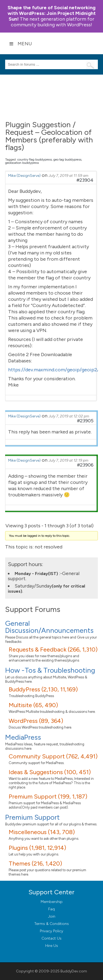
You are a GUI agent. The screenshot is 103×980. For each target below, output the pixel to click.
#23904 (85, 180)
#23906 (85, 465)
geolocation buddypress (22, 163)
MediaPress (23, 737)
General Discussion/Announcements (49, 627)
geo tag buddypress (67, 159)
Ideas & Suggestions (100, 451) (50, 772)
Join (52, 916)
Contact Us (51, 938)
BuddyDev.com (74, 971)
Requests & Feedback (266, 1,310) (53, 649)
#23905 (85, 421)
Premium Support (32, 817)
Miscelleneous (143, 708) (42, 832)
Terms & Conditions (52, 924)
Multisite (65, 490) (33, 705)
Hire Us (52, 946)
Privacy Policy (51, 931)
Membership (52, 902)
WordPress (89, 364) (36, 721)
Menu (21, 44)
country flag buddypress (35, 159)
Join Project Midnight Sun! (52, 13)
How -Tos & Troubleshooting (50, 670)
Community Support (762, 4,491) (53, 756)
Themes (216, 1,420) (35, 864)
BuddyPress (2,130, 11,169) (43, 689)
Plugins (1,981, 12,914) (37, 848)
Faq (51, 909)
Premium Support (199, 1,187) (48, 797)
